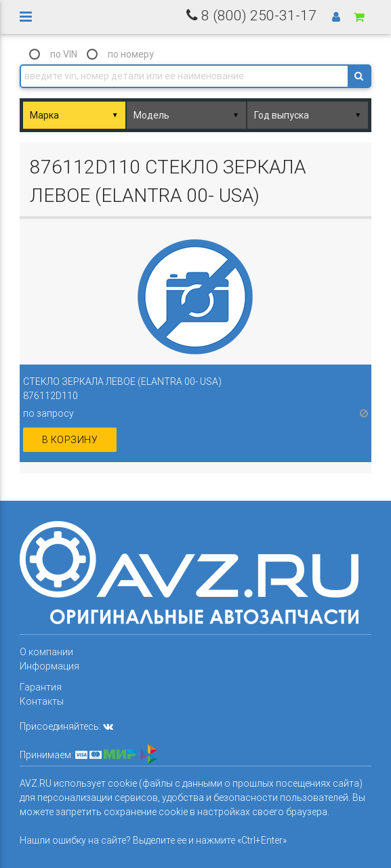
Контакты (42, 701)
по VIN (64, 54)
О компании (46, 652)
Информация (49, 666)
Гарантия (41, 687)
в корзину (70, 440)
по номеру (131, 54)
